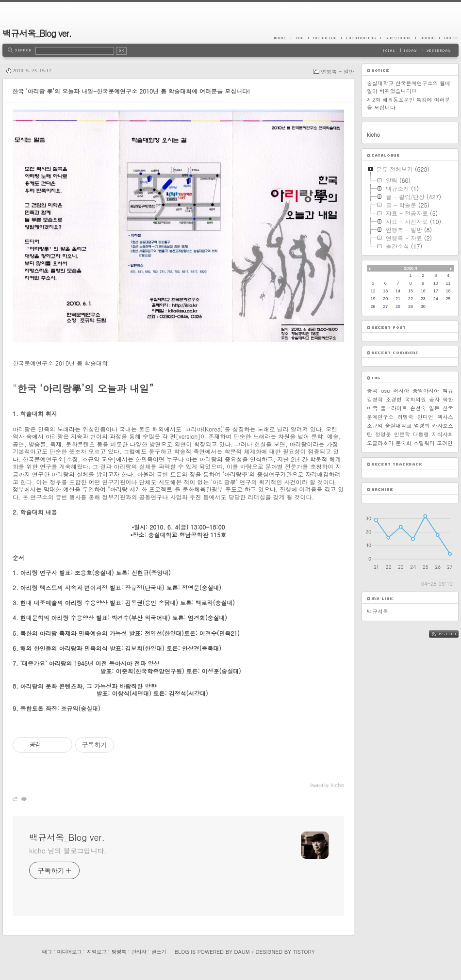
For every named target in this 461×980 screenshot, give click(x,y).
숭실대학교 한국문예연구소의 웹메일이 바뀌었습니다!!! (409, 87)
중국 (372, 391)
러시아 (401, 391)
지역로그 (97, 952)
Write (449, 38)
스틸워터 (424, 443)
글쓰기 (159, 952)
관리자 (139, 952)
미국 (372, 408)
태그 (47, 952)
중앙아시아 (426, 391)
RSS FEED (451, 634)
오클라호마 (380, 443)
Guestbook (398, 38)
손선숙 (418, 408)
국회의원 (415, 399)
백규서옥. (379, 611)
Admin (427, 38)
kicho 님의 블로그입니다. (68, 851)
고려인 (445, 443)
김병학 (375, 399)
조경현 (394, 399)
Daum (242, 952)
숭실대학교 (398, 426)
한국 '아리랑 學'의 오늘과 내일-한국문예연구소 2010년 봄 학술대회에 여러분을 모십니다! (131, 91)
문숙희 (403, 443)
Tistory (304, 952)
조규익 (375, 426)
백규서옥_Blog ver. (37, 33)
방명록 (119, 952)
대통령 (421, 434)
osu (385, 391)
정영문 (383, 434)
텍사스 (445, 417)
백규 (448, 391)
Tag (299, 38)
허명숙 (405, 417)
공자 (434, 399)
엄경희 (422, 426)
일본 (434, 408)
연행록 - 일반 (338, 72)
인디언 (425, 417)
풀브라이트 (394, 408)
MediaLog (325, 38)
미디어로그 (69, 952)
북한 (448, 399)
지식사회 (443, 434)
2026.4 (411, 268)
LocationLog (361, 38)
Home (282, 38)
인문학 (402, 434)
